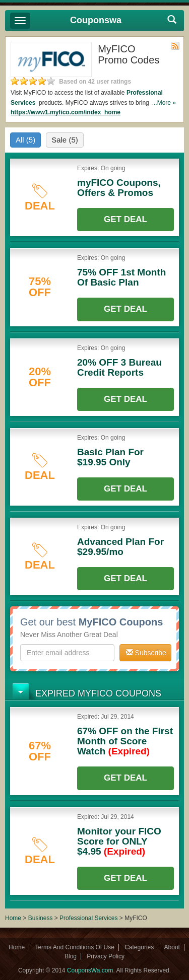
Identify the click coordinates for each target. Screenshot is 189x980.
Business (41, 918)
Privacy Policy (106, 956)
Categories (139, 947)
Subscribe (146, 653)
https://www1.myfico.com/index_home (66, 112)
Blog (71, 956)
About (172, 947)
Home (13, 918)
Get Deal (125, 219)
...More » (164, 103)
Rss (175, 46)
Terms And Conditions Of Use (74, 947)
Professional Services (89, 918)
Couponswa (96, 20)
